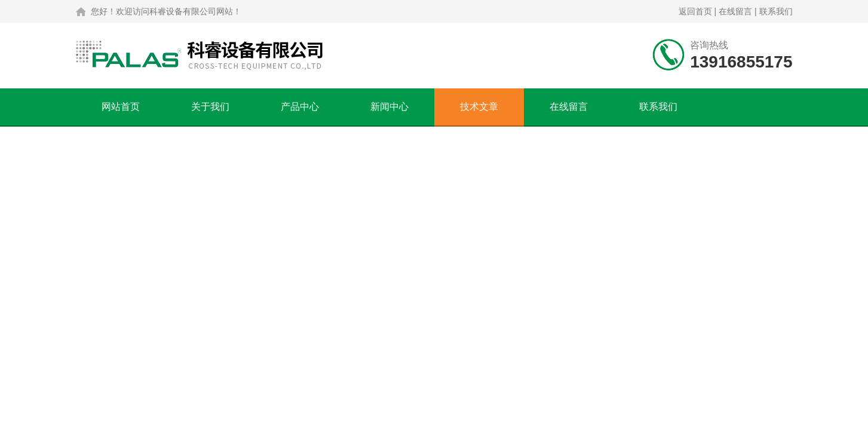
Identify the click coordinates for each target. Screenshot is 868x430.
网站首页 (121, 107)
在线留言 (735, 11)
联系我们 (776, 11)
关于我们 (210, 107)
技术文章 (479, 107)
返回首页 (695, 11)
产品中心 (300, 107)
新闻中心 (389, 107)
